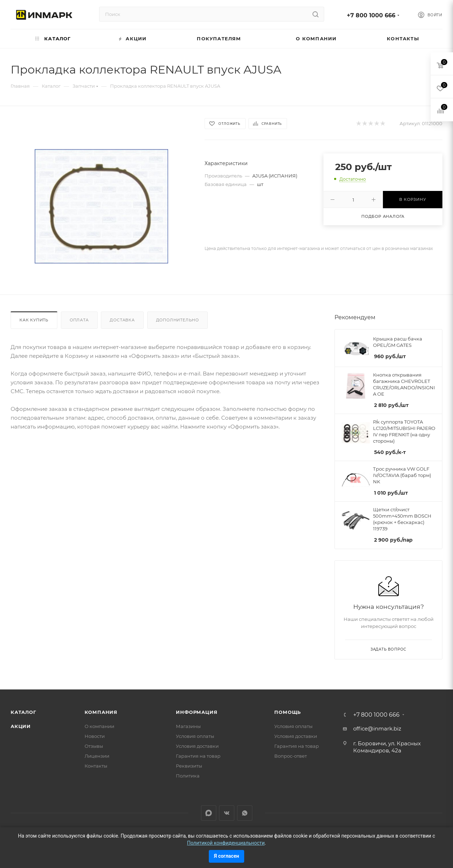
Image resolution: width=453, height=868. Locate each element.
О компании (99, 726)
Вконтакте (227, 813)
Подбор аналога (383, 216)
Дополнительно (177, 320)
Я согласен (227, 856)
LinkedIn (209, 813)
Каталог (24, 712)
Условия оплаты (195, 736)
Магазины (188, 726)
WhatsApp (245, 813)
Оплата (79, 320)
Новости (95, 736)
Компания (101, 712)
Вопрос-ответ (291, 756)
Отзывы (94, 746)
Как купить (34, 320)
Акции (21, 726)
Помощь (288, 712)
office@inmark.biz (377, 729)
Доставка (122, 320)
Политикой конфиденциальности (226, 843)
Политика (188, 776)
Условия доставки (197, 746)
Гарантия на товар (198, 756)
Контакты (96, 766)
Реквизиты (189, 766)
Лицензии (97, 756)
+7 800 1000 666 (371, 15)
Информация (197, 712)
